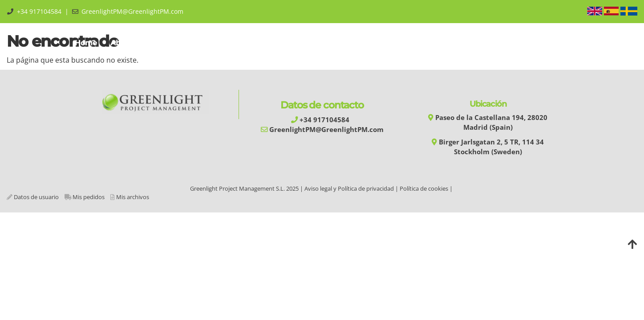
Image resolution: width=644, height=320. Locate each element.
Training (216, 43)
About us (129, 43)
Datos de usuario (36, 197)
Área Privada (541, 43)
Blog (495, 43)
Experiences (375, 43)
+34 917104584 (39, 11)
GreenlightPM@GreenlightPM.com (132, 11)
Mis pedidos (89, 197)
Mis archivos (133, 197)
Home (86, 43)
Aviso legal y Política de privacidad (349, 188)
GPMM (173, 43)
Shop (462, 43)
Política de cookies (424, 188)
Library (424, 43)
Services (322, 43)
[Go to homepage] (4, 43)
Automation (269, 43)
